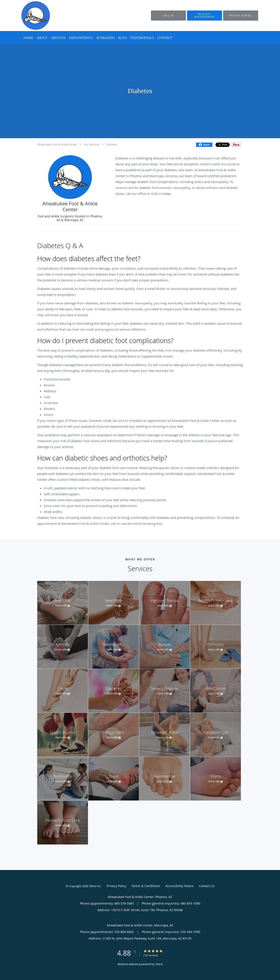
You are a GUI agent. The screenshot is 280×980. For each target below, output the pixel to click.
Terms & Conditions (146, 886)
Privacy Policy (116, 886)
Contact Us (207, 886)
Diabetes (111, 144)
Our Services (92, 144)
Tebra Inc (95, 886)
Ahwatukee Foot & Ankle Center (57, 144)
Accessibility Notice (179, 886)
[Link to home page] (29, 16)
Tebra (159, 964)
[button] (205, 16)
